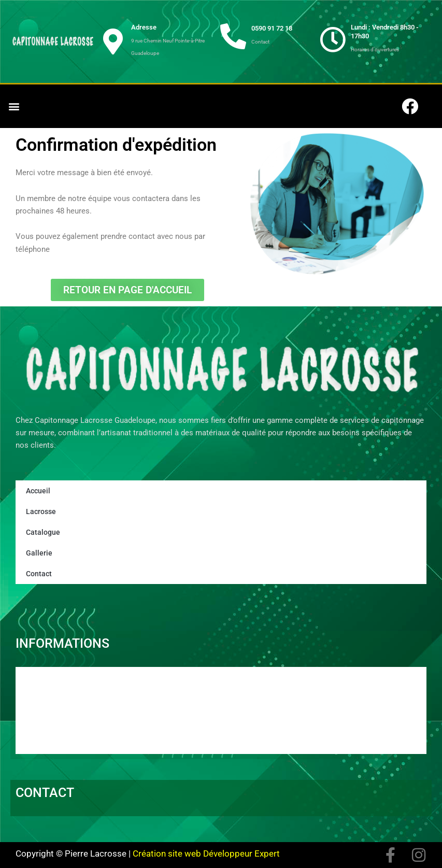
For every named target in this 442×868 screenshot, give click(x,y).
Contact (37, 573)
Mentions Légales (61, 732)
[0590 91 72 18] (233, 36)
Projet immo (50, 718)
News (37, 703)
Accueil (37, 490)
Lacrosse (40, 511)
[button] (14, 106)
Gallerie (37, 553)
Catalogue (41, 532)
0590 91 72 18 (272, 28)
